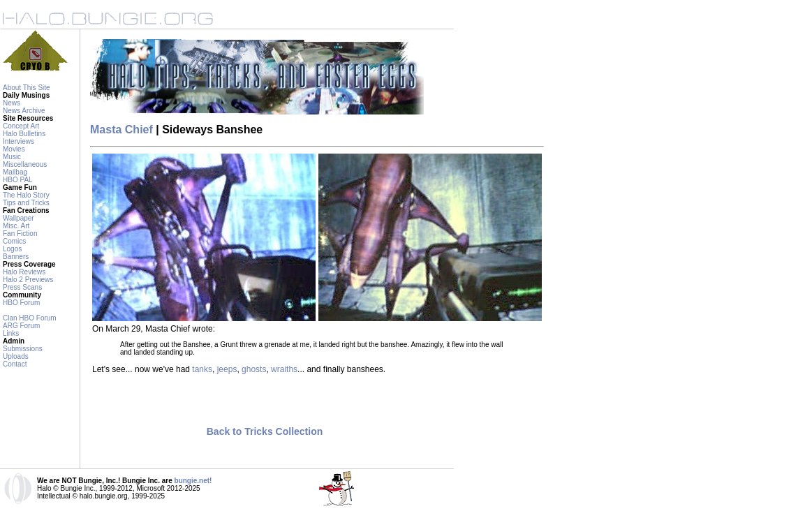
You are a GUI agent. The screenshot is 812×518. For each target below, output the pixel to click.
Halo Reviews (24, 272)
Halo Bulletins (24, 134)
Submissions (23, 349)
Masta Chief (121, 129)
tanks (202, 369)
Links (11, 333)
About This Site (27, 88)
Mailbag (15, 172)
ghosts (254, 369)
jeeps (227, 369)
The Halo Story (26, 195)
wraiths (284, 369)
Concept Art (21, 126)
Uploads (16, 356)
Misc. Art (16, 226)
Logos (12, 249)
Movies (14, 149)
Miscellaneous (25, 164)
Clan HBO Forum (30, 318)
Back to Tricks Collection (265, 431)
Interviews (19, 141)
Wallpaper (19, 218)
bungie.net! (193, 481)
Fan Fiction (20, 234)
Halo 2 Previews (28, 280)
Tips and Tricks (26, 203)
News (12, 103)
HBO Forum (21, 303)
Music (12, 157)
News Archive (24, 111)
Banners (16, 257)
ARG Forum (21, 326)
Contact (15, 364)
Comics (14, 241)
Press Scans (22, 287)
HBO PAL (18, 180)
